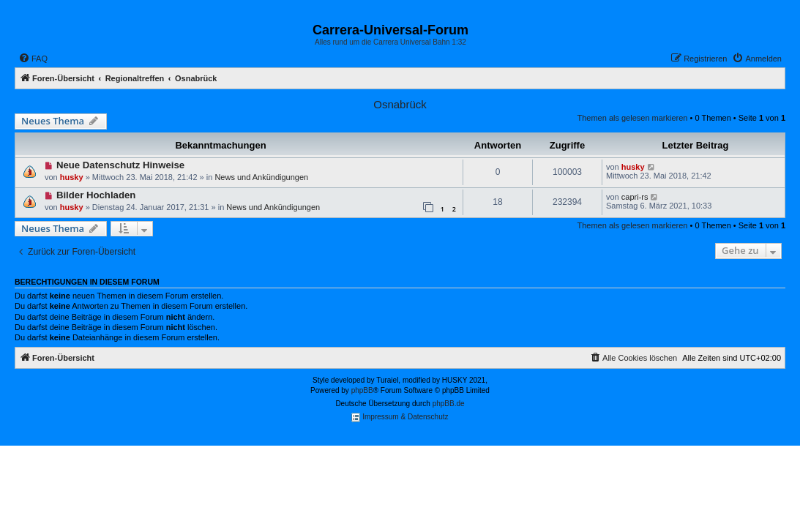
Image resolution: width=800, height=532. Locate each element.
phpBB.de (449, 404)
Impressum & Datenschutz (400, 417)
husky (72, 177)
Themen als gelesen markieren (632, 118)
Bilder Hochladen (96, 195)
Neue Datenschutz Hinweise (120, 165)
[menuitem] (33, 59)
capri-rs (635, 197)
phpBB (362, 390)
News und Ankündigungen (261, 177)
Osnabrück (400, 104)
